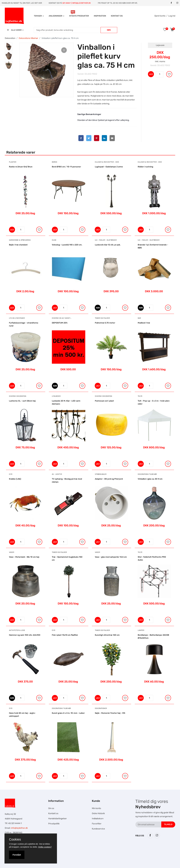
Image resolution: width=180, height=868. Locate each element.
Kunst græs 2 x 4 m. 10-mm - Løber (68, 713)
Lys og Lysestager (17, 318)
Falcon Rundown (61, 858)
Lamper (141, 630)
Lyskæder (56, 396)
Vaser (12, 552)
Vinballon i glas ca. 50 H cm (150, 479)
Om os (51, 808)
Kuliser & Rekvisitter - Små (107, 162)
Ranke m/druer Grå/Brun (21, 167)
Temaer (39, 16)
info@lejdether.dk (19, 828)
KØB (98, 308)
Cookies (15, 839)
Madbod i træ (144, 323)
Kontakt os (117, 16)
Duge (54, 240)
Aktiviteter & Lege (17, 630)
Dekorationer (101, 708)
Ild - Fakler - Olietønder (106, 240)
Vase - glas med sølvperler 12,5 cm (111, 557)
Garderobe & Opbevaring (20, 240)
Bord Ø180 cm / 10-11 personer (66, 167)
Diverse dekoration (18, 396)
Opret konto (160, 16)
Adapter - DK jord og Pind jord (109, 479)
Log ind (172, 16)
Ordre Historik (98, 813)
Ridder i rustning (145, 167)
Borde (55, 162)
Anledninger (57, 16)
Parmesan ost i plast (104, 401)
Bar (139, 318)
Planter (13, 162)
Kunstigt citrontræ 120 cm (107, 635)
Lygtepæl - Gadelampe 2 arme (109, 167)
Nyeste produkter (79, 16)
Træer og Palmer (102, 318)
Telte (140, 396)
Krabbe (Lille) (15, 479)
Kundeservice (98, 829)
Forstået (17, 855)
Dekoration (10, 38)
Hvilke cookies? (45, 847)
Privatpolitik (54, 824)
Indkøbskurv (98, 819)
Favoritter (97, 824)
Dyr (11, 474)
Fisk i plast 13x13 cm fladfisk (65, 635)
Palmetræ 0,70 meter (105, 323)
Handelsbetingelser (57, 819)
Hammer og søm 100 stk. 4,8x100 (25, 635)
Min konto (96, 808)
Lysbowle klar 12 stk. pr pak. (108, 245)
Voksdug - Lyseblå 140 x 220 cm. (67, 245)
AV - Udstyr (57, 474)
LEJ (151, 74)
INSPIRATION (100, 16)
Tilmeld (168, 824)
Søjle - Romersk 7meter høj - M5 (110, 713)
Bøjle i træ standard (18, 245)
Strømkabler (101, 474)
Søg (109, 30)
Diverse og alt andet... (62, 318)
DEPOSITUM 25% (60, 323)
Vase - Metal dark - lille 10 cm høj (24, 557)
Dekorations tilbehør (28, 38)
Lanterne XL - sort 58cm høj (22, 401)
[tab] (9, 47)
